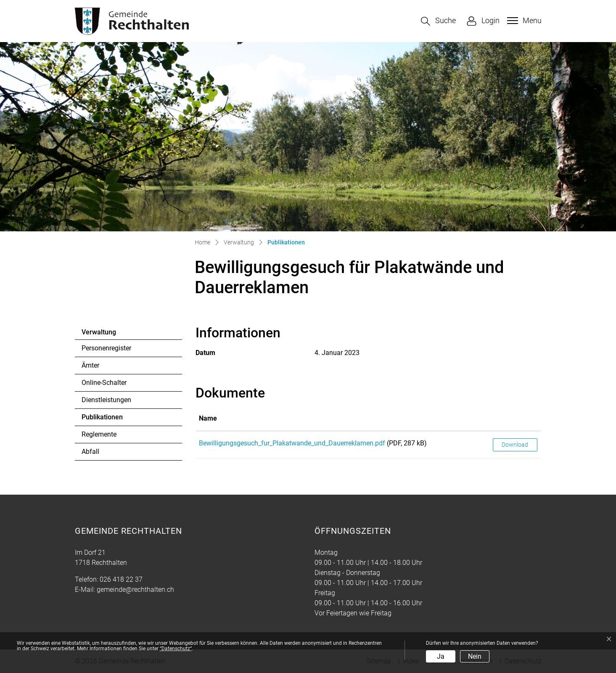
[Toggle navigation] (523, 21)
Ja (441, 656)
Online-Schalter (104, 383)
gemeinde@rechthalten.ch (135, 590)
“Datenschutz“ (176, 649)
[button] (438, 21)
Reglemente (99, 434)
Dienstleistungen (106, 400)
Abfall (90, 452)
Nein (475, 656)
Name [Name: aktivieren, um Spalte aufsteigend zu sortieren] (208, 418)
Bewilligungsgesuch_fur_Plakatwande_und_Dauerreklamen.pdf (292, 443)
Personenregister (106, 348)
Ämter (90, 365)
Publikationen (104, 419)
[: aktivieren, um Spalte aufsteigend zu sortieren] (515, 419)
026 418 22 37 (121, 579)
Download (515, 445)
